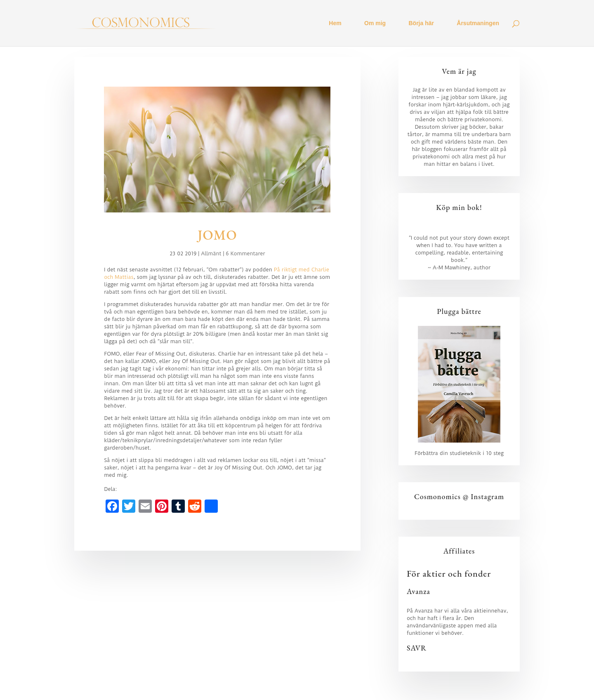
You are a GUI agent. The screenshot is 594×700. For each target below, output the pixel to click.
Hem (335, 23)
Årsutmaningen (478, 23)
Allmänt (211, 253)
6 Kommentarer (245, 253)
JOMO (217, 235)
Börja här (421, 23)
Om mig (375, 23)
